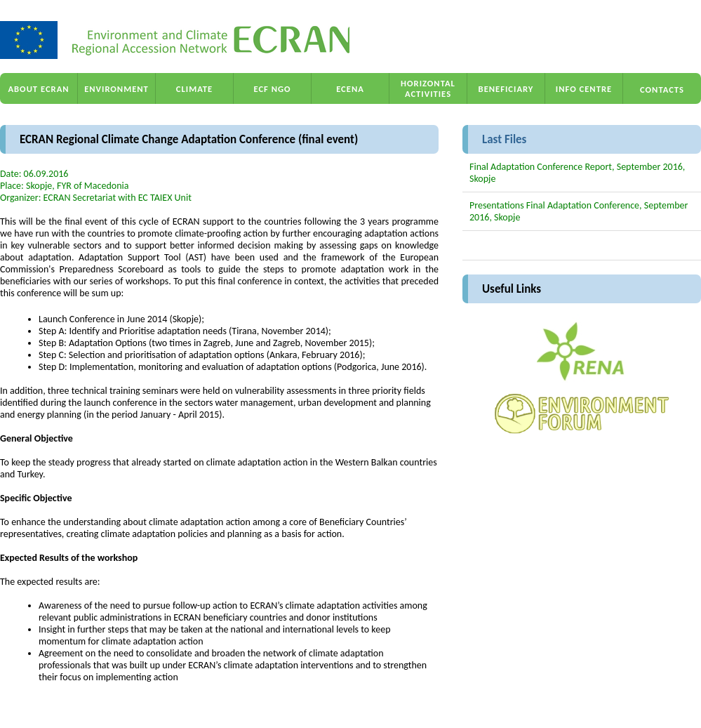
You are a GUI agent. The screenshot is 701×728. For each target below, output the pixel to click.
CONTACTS (662, 90)
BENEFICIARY (506, 89)
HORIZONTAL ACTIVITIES (428, 88)
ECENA (350, 89)
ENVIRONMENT (116, 89)
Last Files (504, 139)
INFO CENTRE (584, 89)
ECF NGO (272, 89)
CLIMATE (194, 89)
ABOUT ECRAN (38, 89)
